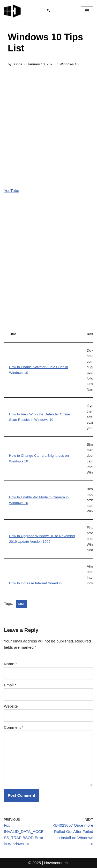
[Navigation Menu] (87, 11)
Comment (14, 727)
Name (10, 664)
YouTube (12, 191)
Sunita (17, 64)
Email (10, 685)
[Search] (49, 11)
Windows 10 (69, 64)
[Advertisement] (48, 123)
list (21, 604)
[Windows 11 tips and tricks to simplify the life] (13, 11)
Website (11, 706)
